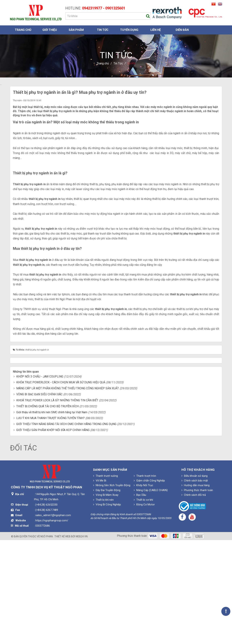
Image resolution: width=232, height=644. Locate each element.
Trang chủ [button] (23, 30)
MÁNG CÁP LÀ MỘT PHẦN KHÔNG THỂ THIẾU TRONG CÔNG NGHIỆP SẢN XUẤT (68, 492)
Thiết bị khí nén (103, 604)
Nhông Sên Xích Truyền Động (112, 589)
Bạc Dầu (140, 599)
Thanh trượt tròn (145, 580)
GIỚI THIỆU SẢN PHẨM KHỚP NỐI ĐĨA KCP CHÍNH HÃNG (53, 534)
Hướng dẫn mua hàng (195, 589)
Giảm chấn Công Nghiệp (149, 584)
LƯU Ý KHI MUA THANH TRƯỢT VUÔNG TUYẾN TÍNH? (50, 522)
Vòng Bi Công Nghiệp (107, 608)
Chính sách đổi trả (194, 599)
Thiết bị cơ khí (143, 604)
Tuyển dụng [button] (129, 30)
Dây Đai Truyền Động (107, 594)
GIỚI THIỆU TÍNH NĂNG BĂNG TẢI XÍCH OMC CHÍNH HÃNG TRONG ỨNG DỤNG (66, 528)
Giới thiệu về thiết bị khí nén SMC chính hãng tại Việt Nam (52, 516)
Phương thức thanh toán (197, 594)
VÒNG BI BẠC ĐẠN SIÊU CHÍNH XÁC (39, 498)
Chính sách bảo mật (195, 584)
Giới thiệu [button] (50, 30)
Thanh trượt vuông (105, 580)
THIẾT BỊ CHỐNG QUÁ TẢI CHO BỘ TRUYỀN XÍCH (47, 510)
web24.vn (82, 640)
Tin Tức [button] (103, 30)
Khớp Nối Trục (143, 589)
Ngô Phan (47, 640)
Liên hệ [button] (156, 30)
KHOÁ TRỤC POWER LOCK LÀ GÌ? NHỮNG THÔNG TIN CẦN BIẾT (57, 504)
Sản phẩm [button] (76, 30)
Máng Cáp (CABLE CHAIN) (151, 594)
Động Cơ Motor (144, 608)
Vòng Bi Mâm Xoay (106, 599)
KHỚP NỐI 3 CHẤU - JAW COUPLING (40, 480)
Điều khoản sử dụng (194, 580)
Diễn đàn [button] (182, 30)
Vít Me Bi (100, 584)
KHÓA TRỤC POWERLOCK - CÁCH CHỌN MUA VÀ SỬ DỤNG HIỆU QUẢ (61, 486)
